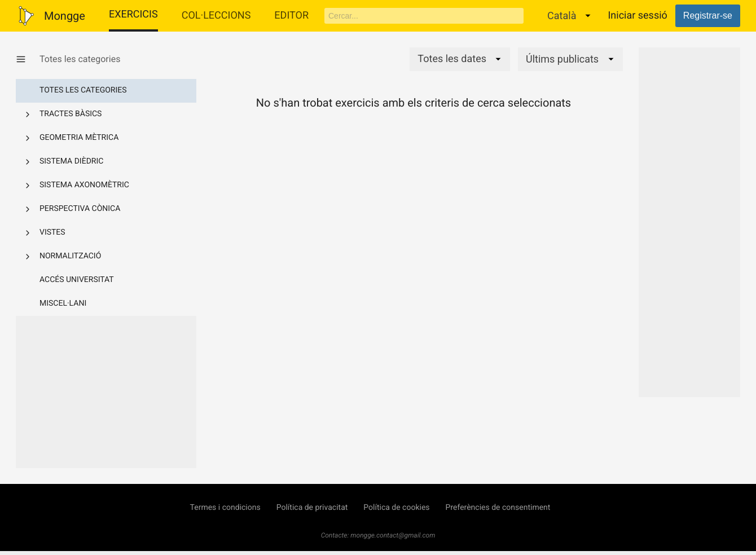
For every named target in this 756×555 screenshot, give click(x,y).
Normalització (70, 256)
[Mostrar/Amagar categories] (28, 59)
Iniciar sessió (637, 16)
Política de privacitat (312, 508)
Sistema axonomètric (84, 185)
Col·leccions (216, 16)
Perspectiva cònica (80, 209)
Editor (291, 16)
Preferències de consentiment (498, 508)
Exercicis (133, 14)
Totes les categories (83, 90)
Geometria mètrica (79, 138)
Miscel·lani (63, 303)
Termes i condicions (225, 508)
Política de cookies (396, 508)
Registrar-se (708, 16)
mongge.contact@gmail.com (393, 535)
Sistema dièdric (71, 161)
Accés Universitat (77, 280)
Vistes (52, 232)
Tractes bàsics (71, 114)
